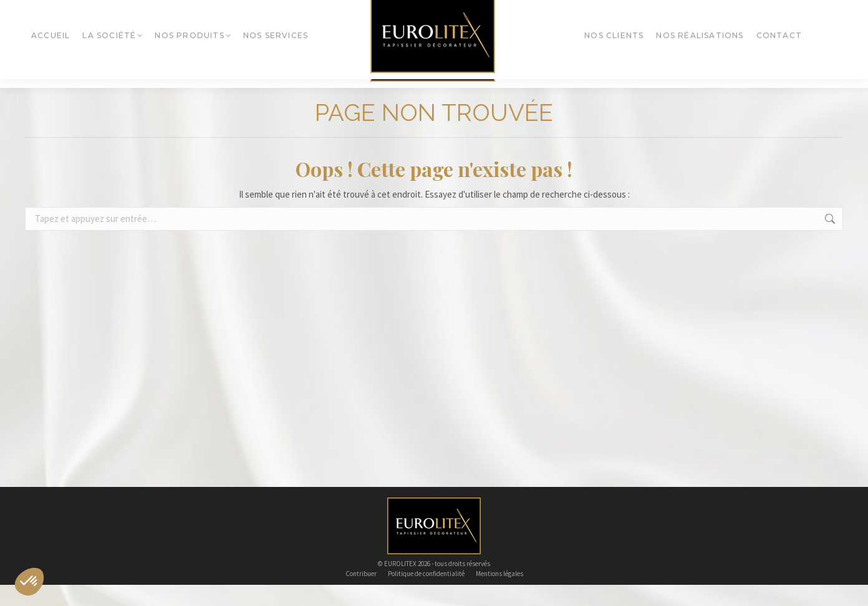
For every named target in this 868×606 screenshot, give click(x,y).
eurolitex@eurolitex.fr (433, 10)
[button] (29, 582)
